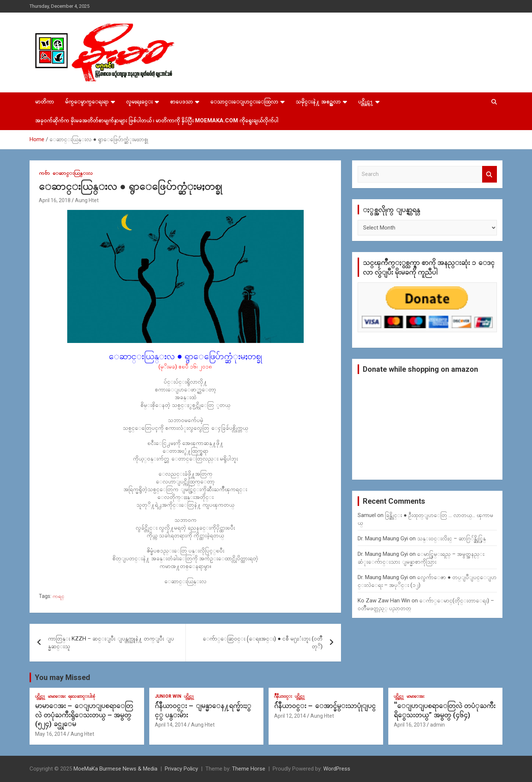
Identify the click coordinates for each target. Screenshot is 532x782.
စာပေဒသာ (181, 102)
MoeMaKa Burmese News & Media (115, 769)
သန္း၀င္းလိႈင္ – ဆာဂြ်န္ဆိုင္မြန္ (451, 538)
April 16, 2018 (55, 200)
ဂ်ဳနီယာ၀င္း (283, 696)
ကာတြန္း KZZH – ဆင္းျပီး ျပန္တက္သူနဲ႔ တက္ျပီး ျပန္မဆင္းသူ (111, 642)
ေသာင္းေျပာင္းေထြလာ (244, 102)
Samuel (367, 515)
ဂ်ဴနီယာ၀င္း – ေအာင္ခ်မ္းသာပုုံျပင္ (325, 706)
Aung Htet (87, 200)
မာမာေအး (57, 696)
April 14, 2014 (171, 725)
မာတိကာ (45, 102)
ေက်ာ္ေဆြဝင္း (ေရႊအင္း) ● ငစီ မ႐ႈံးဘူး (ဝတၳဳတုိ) (263, 642)
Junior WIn (168, 696)
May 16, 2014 (51, 734)
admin (437, 725)
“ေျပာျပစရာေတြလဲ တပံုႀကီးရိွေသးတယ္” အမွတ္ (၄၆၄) (445, 710)
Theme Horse (249, 769)
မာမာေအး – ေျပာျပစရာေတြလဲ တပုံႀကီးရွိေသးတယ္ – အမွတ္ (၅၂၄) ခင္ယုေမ (84, 715)
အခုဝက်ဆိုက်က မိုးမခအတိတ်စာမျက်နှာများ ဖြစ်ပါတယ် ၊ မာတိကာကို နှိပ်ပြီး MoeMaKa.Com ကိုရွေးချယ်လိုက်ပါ (157, 120)
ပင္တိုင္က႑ (366, 102)
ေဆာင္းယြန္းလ (73, 173)
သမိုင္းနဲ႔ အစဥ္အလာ (318, 102)
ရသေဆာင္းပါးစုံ (82, 696)
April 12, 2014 (290, 716)
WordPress (337, 769)
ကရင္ (58, 596)
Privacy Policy (181, 769)
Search (490, 174)
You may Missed (62, 677)
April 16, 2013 (410, 725)
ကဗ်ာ (44, 173)
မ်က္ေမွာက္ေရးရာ (87, 102)
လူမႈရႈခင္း (139, 102)
